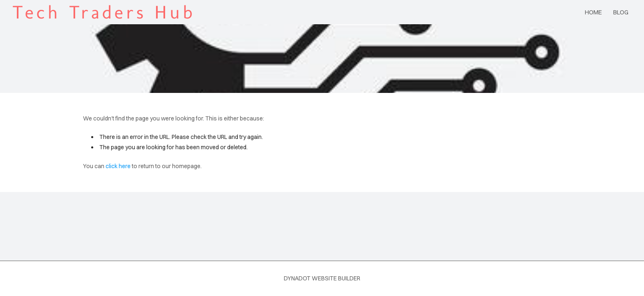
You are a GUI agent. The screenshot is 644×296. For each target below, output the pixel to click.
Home (593, 12)
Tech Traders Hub (104, 12)
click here (118, 166)
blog (621, 12)
